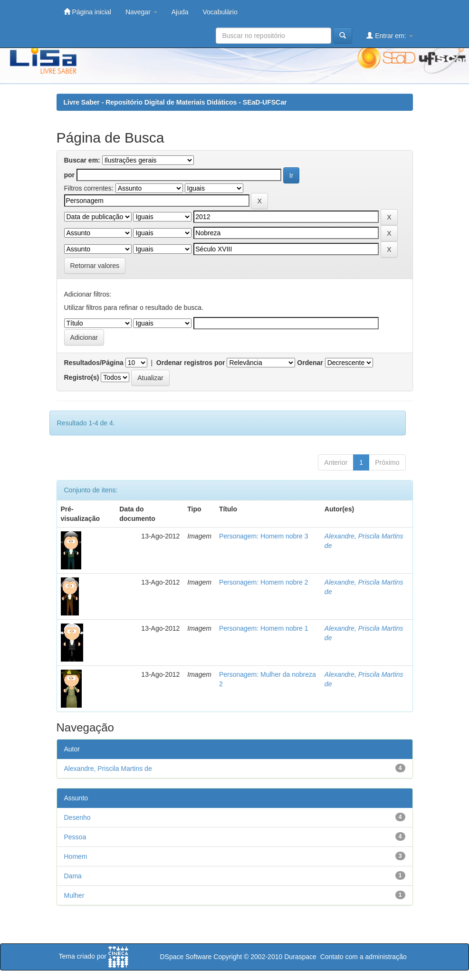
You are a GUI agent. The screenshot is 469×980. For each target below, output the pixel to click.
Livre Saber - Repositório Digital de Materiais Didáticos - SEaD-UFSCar (175, 102)
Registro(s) (82, 377)
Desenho (77, 817)
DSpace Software (186, 957)
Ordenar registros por (191, 363)
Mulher (74, 895)
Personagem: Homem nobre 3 (264, 536)
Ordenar (310, 363)
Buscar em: (82, 160)
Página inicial (87, 12)
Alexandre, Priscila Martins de (108, 769)
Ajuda (180, 12)
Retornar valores (95, 266)
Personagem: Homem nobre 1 (264, 628)
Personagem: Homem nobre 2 (264, 582)
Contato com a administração (364, 957)
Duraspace (300, 957)
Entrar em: (389, 35)
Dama (73, 876)
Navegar (141, 12)
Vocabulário (220, 12)
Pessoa (75, 837)
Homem (76, 856)
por (70, 175)
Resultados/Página (94, 363)
